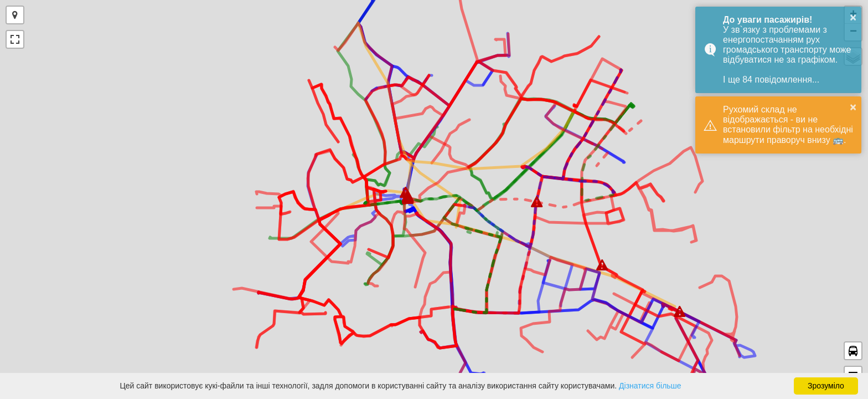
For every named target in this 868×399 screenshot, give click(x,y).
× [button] (853, 17)
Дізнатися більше (650, 386)
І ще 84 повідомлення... (771, 80)
